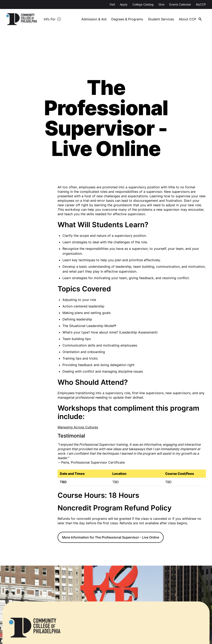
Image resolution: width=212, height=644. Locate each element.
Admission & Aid (94, 19)
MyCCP (201, 4)
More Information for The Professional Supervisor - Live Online (111, 537)
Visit (112, 4)
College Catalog (143, 4)
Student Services (161, 19)
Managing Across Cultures (78, 427)
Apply (124, 4)
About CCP (187, 19)
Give (161, 4)
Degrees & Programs (127, 19)
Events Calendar (180, 4)
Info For (50, 19)
